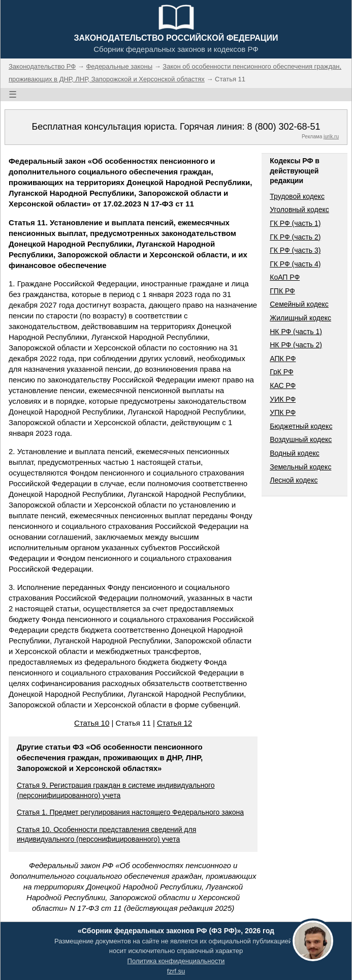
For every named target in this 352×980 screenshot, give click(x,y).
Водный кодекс (295, 453)
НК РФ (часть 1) (296, 332)
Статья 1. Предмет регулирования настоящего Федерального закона (130, 812)
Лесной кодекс (294, 480)
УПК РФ (283, 412)
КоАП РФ (285, 277)
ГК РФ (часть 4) (295, 264)
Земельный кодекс (300, 467)
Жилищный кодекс (300, 318)
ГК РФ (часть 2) (295, 237)
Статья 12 (174, 723)
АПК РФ (283, 359)
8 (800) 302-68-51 (283, 127)
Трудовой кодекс (297, 196)
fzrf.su (176, 971)
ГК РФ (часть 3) (295, 250)
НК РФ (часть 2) (296, 345)
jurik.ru (331, 137)
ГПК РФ (282, 291)
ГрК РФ (281, 372)
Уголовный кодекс (299, 210)
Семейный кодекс (299, 304)
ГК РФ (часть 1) (295, 223)
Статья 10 (92, 723)
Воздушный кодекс (301, 439)
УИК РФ (283, 399)
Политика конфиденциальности (176, 961)
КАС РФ (283, 385)
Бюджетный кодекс (301, 426)
